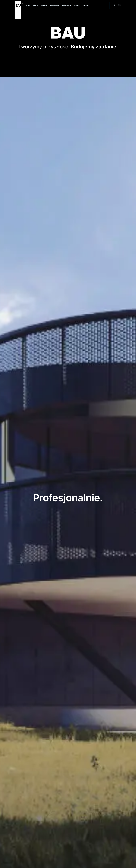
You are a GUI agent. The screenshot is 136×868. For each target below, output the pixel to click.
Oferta (44, 5)
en (119, 5)
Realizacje (54, 5)
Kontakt (86, 5)
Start (28, 5)
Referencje (66, 5)
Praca (77, 5)
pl (115, 5)
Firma (36, 5)
